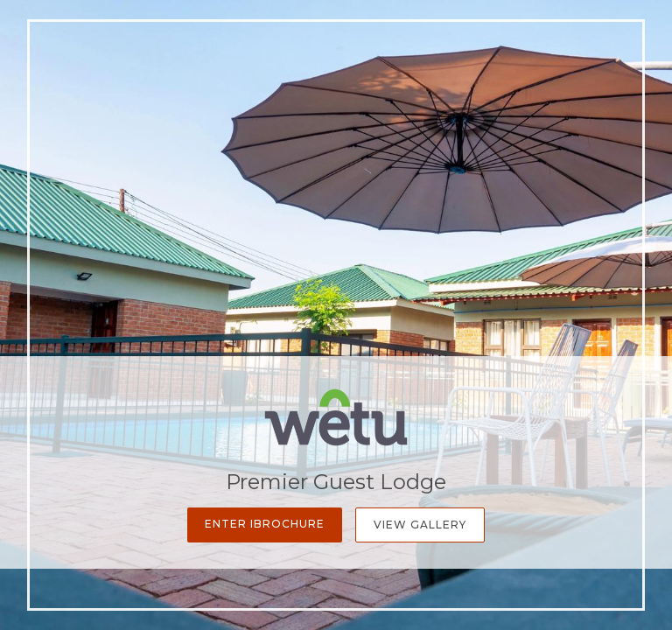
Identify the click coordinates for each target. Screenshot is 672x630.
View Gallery (420, 525)
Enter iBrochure (265, 524)
